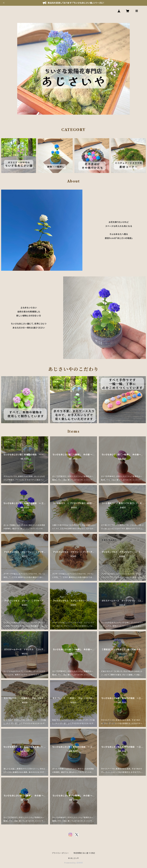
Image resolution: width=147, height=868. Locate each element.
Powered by (73, 863)
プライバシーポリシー (60, 853)
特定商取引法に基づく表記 (84, 853)
